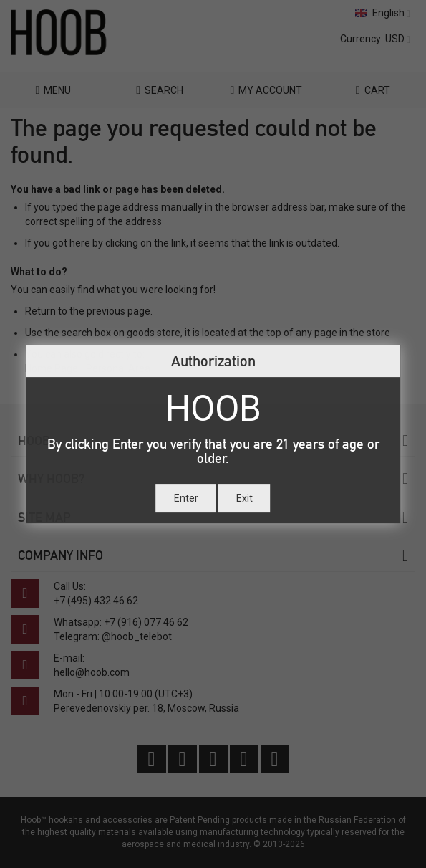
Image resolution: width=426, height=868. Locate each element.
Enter (186, 498)
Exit (245, 498)
